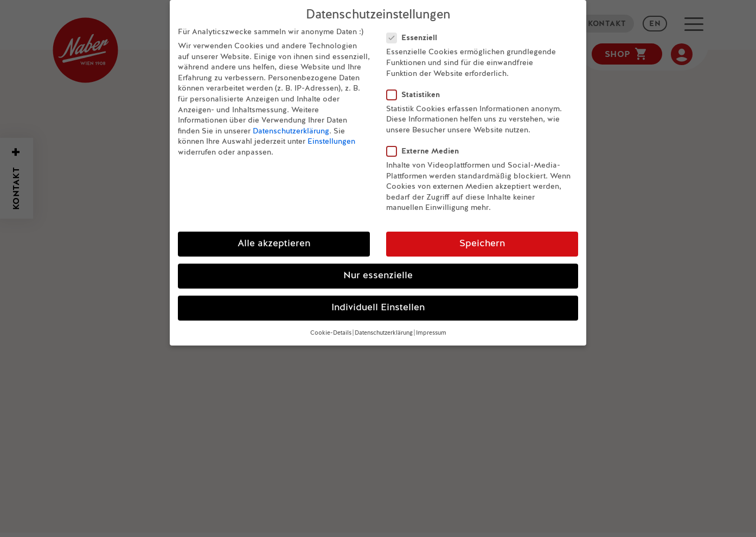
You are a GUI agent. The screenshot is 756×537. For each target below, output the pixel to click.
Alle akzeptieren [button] (274, 241)
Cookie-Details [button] (331, 330)
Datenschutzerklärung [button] (384, 330)
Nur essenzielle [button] (378, 273)
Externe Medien (427, 148)
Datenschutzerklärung (291, 129)
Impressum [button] (431, 330)
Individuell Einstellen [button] (378, 305)
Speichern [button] (482, 241)
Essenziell (416, 35)
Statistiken (418, 92)
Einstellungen (331, 139)
